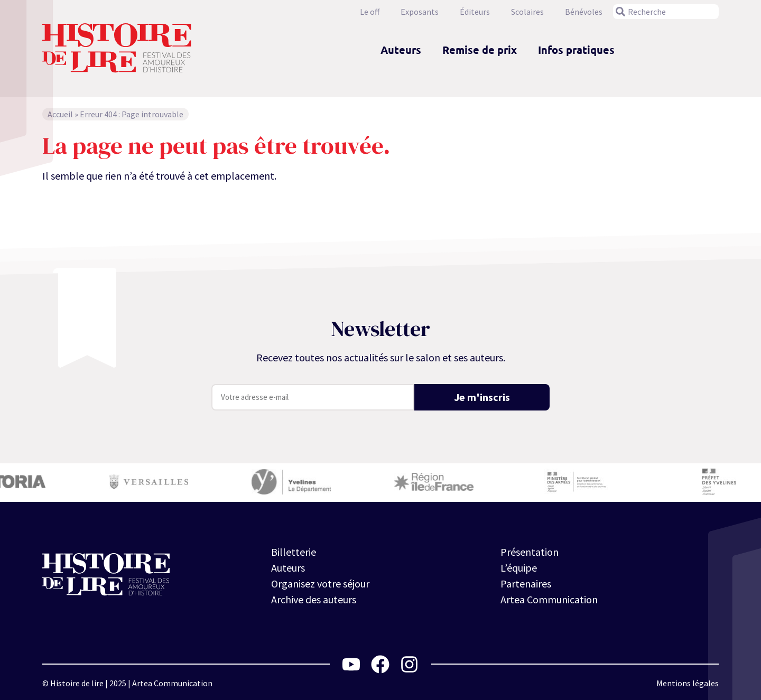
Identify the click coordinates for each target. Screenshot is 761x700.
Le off (370, 12)
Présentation (530, 552)
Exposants (420, 12)
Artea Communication (549, 599)
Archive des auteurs (314, 599)
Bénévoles (584, 12)
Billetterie (294, 552)
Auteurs (401, 50)
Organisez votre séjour (320, 584)
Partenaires (526, 584)
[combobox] (666, 12)
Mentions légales (688, 683)
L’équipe (519, 568)
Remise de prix (480, 50)
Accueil (60, 114)
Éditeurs (475, 12)
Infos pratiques (576, 50)
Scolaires (527, 12)
